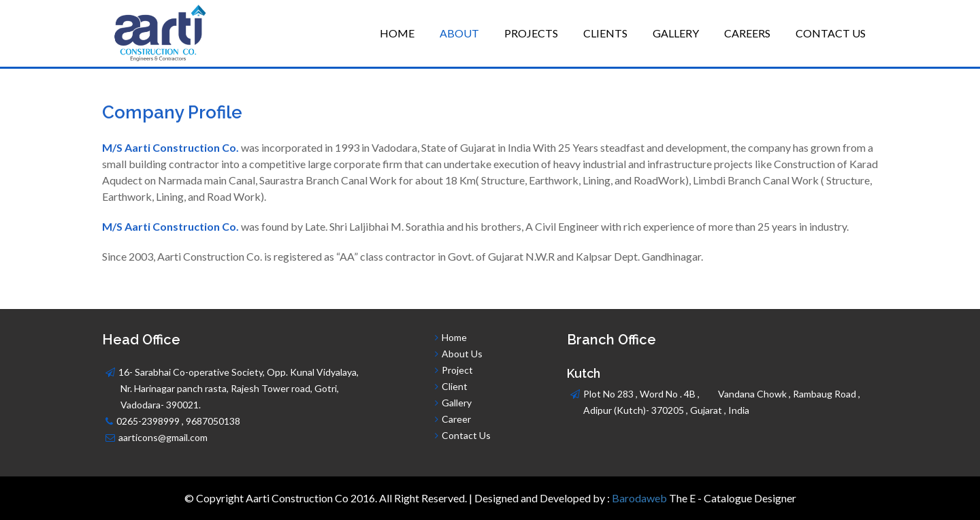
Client (455, 386)
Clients (605, 33)
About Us (461, 354)
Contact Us (831, 33)
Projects (531, 33)
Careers (747, 33)
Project (457, 370)
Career (456, 419)
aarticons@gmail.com (163, 437)
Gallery (676, 33)
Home (397, 33)
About (459, 33)
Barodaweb (639, 498)
